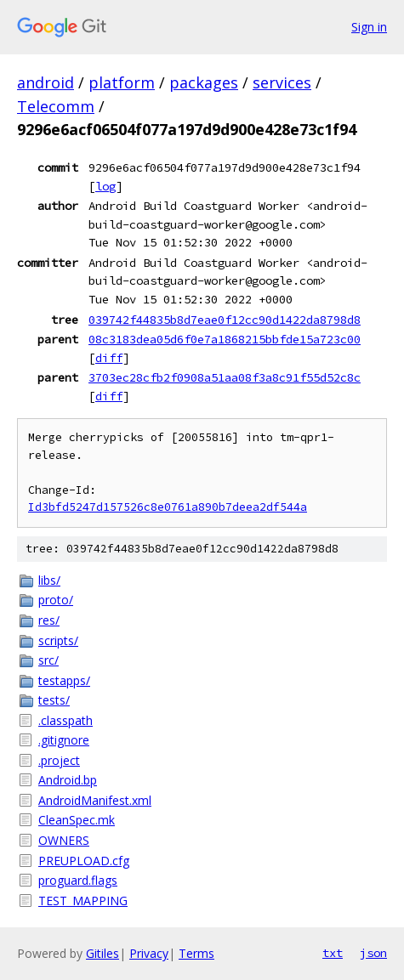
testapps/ (64, 680)
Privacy (149, 953)
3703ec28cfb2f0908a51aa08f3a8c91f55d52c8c (225, 377)
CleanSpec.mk (77, 820)
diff (109, 358)
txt (333, 953)
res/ (49, 620)
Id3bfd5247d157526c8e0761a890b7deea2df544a (168, 507)
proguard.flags (78, 880)
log (105, 186)
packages (204, 82)
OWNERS (64, 840)
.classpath (65, 720)
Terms (196, 953)
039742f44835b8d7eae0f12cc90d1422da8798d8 (225, 320)
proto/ (56, 600)
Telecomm (56, 106)
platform (122, 82)
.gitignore (64, 740)
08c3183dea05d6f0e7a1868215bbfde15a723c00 (225, 339)
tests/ (54, 700)
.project (59, 760)
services (282, 82)
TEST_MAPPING (83, 901)
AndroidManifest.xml (95, 800)
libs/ (49, 580)
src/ (48, 660)
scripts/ (58, 640)
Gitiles (102, 953)
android (46, 82)
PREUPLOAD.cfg (84, 861)
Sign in (369, 27)
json (373, 953)
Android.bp (68, 780)
